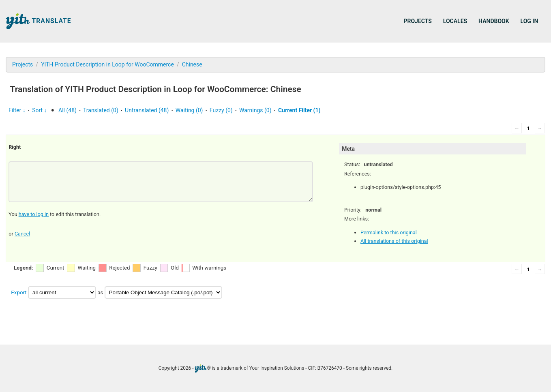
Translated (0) (101, 110)
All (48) (68, 110)
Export (19, 292)
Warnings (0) (255, 110)
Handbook (494, 21)
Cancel (22, 234)
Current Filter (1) (299, 110)
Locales (455, 21)
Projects (418, 21)
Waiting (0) (189, 110)
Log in (530, 21)
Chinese (192, 64)
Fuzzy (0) (221, 110)
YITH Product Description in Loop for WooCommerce (107, 64)
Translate (39, 21)
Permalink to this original (389, 232)
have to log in (34, 214)
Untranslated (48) (147, 110)
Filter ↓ (17, 110)
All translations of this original (394, 241)
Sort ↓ (39, 110)
